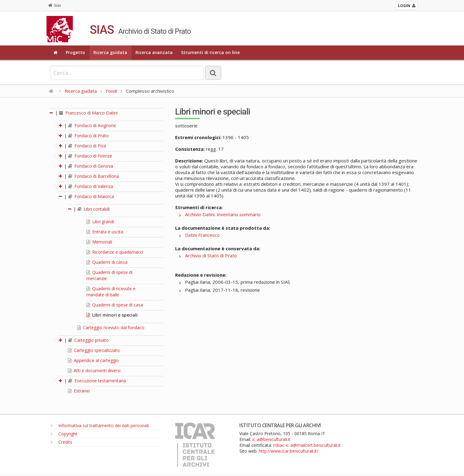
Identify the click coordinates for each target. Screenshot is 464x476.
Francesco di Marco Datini (88, 113)
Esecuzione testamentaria (97, 381)
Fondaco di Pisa (87, 146)
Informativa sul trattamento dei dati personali (100, 425)
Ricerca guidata (110, 52)
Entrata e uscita (105, 232)
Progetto (75, 52)
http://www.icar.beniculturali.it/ (289, 451)
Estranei (79, 391)
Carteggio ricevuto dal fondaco (111, 328)
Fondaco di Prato (88, 136)
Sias (55, 5)
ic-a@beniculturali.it (271, 439)
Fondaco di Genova (91, 166)
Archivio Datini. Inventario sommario (223, 214)
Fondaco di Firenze (90, 156)
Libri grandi (100, 222)
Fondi (111, 91)
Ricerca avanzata (154, 52)
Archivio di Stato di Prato (211, 256)
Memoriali (99, 242)
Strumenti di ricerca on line (210, 52)
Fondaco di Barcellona (94, 176)
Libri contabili (94, 209)
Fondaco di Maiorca (91, 196)
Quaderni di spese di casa (115, 305)
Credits (62, 442)
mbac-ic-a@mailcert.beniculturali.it (307, 445)
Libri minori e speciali (112, 315)
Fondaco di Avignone (92, 125)
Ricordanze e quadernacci (115, 252)
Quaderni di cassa (107, 262)
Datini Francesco (202, 235)
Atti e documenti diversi (94, 371)
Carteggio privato (88, 340)
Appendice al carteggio (93, 360)
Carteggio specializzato (94, 350)
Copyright (64, 434)
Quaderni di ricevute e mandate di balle (111, 292)
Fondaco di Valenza (91, 186)
